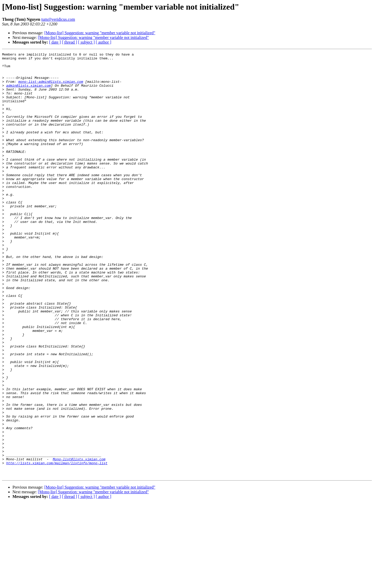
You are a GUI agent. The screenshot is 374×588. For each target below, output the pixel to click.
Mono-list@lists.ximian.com (79, 541)
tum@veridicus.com (58, 19)
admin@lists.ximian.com (29, 92)
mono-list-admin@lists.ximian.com (51, 88)
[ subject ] (86, 42)
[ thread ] (69, 42)
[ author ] (104, 42)
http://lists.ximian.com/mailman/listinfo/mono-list (57, 545)
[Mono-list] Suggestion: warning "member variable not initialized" (100, 33)
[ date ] (55, 42)
